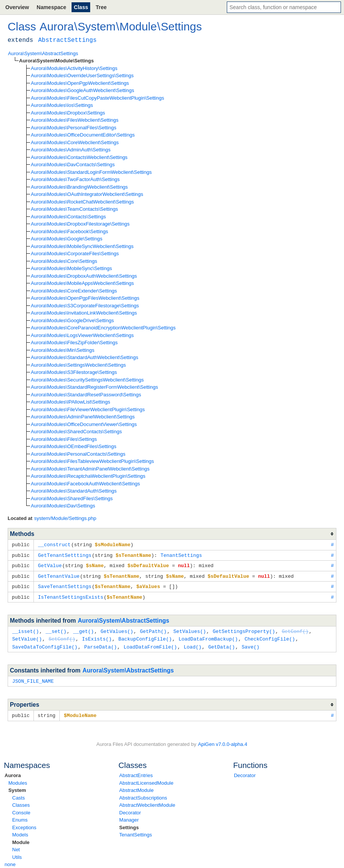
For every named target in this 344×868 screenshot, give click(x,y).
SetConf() (62, 636)
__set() (56, 629)
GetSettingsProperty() (244, 629)
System (17, 786)
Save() (251, 644)
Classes (21, 801)
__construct (54, 544)
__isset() (25, 629)
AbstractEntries (136, 771)
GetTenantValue (59, 575)
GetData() (221, 644)
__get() (84, 629)
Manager (129, 816)
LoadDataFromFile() (150, 644)
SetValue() (27, 636)
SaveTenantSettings (65, 585)
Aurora (13, 771)
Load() (193, 644)
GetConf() (295, 629)
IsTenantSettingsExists (71, 595)
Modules (18, 779)
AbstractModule (136, 786)
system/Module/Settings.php (65, 518)
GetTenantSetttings (65, 555)
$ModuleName (80, 711)
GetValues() (117, 629)
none (10, 860)
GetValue (50, 564)
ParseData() (100, 644)
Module (21, 838)
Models (20, 831)
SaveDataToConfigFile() (45, 644)
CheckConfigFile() (270, 636)
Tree (101, 7)
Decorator (130, 808)
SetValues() (190, 629)
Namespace (51, 7)
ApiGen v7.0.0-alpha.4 (222, 740)
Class (81, 7)
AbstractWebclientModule (147, 801)
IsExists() (97, 636)
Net (16, 845)
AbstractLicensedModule (146, 779)
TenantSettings (135, 831)
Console (21, 808)
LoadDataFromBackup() (208, 636)
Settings (129, 823)
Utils (17, 853)
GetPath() (153, 629)
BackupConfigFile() (145, 636)
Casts (18, 794)
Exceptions (24, 823)
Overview (17, 7)
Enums (20, 816)
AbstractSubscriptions (143, 794)
